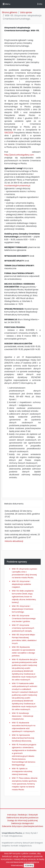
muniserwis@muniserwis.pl (17, 186)
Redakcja (23, 815)
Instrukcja (12, 815)
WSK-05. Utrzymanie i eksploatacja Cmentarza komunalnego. (23, 609)
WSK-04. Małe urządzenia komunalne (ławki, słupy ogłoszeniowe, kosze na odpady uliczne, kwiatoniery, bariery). (24, 597)
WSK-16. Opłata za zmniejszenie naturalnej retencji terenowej (22, 771)
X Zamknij (29, 865)
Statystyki (33, 815)
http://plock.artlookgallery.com (19, 155)
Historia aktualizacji (14, 541)
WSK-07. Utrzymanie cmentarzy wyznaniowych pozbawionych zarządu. (23, 628)
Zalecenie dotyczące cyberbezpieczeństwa (22, 826)
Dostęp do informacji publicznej (23, 821)
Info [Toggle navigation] (40, 4)
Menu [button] (6, 4)
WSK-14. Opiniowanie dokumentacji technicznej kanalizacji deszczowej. (23, 738)
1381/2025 (9, 133)
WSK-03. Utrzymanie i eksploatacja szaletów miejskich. (21, 584)
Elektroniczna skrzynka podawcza (22, 818)
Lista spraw (26, 12)
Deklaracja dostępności (22, 823)
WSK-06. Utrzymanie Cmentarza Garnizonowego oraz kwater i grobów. (24, 619)
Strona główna (10, 12)
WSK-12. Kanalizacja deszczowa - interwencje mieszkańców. (23, 716)
